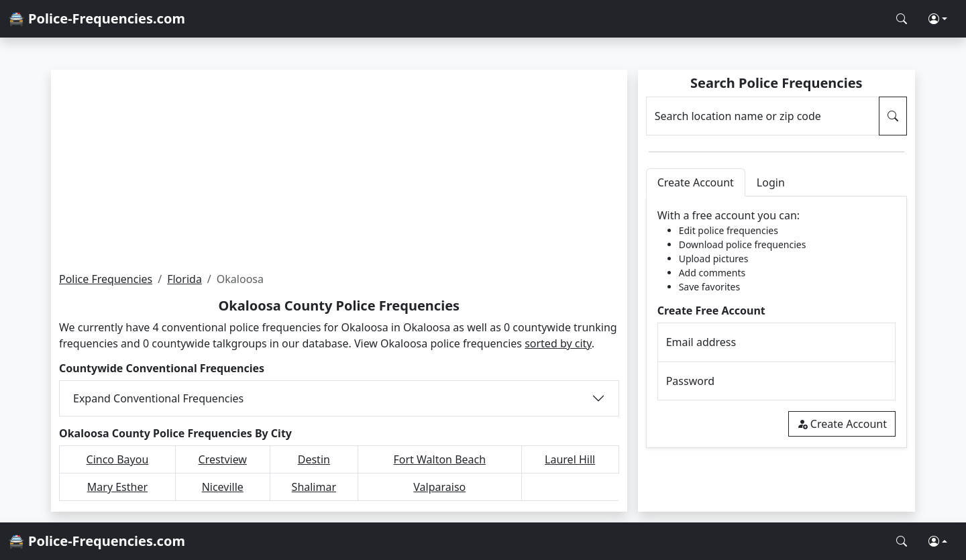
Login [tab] (771, 182)
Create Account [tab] (696, 182)
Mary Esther (117, 487)
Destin (314, 459)
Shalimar (314, 487)
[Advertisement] (339, 170)
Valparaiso (439, 487)
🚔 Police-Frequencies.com (97, 18)
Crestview (223, 459)
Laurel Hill (570, 459)
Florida (184, 279)
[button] (938, 19)
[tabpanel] (776, 322)
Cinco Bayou (118, 459)
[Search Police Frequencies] (902, 19)
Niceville (223, 487)
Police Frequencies (106, 279)
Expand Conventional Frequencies (158, 398)
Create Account (842, 424)
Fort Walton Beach (439, 459)
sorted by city (558, 343)
